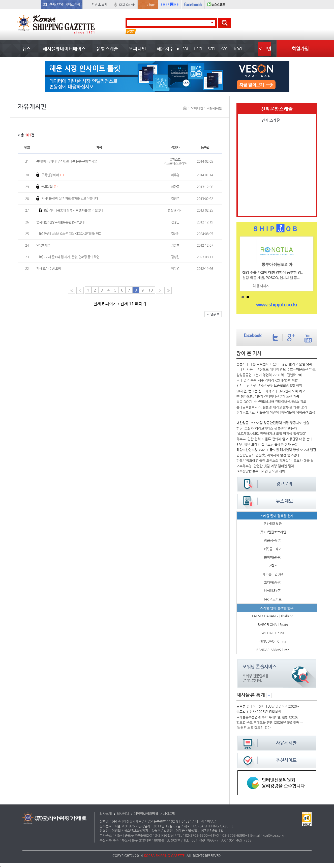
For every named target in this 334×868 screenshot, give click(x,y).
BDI (185, 49)
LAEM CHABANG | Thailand (273, 616)
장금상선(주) (273, 541)
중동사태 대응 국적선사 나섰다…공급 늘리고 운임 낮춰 (274, 364)
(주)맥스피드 (273, 599)
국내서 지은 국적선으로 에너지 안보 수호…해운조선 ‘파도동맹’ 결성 (278, 369)
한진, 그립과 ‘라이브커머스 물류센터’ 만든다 (267, 428)
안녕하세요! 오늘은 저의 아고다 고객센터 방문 (70, 234)
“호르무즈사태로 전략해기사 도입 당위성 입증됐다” (271, 434)
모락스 (273, 566)
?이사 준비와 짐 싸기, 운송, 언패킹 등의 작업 (69, 257)
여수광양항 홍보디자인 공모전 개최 (261, 471)
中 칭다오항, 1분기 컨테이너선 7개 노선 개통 (268, 396)
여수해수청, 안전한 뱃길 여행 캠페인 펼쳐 (265, 466)
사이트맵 (169, 814)
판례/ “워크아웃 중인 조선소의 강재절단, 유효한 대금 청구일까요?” (278, 461)
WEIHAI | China (273, 633)
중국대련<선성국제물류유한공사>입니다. (62, 222)
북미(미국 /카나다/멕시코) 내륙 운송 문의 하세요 (67, 161)
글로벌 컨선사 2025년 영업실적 (259, 712)
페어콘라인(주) (273, 574)
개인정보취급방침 (146, 814)
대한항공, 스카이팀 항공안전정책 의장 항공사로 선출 (273, 423)
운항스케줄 (107, 49)
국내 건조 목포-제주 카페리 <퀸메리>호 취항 (267, 380)
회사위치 (123, 814)
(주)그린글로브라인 (273, 532)
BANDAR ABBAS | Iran (273, 650)
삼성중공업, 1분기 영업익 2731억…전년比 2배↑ (270, 375)
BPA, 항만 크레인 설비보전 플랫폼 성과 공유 (267, 444)
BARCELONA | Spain (273, 625)
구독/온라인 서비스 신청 (65, 5)
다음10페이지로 (168, 290)
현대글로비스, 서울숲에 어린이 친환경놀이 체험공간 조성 (276, 412)
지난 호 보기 (99, 5)
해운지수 (165, 49)
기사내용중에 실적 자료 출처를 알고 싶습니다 (67, 198)
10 (150, 290)
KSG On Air (127, 5)
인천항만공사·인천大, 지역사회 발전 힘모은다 (268, 455)
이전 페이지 (80, 290)
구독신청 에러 (50, 175)
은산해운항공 (273, 524)
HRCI (198, 49)
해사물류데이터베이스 (64, 49)
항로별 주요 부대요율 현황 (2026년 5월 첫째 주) (270, 722)
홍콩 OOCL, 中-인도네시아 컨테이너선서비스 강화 (271, 402)
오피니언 (137, 49)
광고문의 (47, 186)
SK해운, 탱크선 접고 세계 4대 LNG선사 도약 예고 (271, 391)
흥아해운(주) (273, 557)
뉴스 (26, 49)
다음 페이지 (160, 290)
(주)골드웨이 (273, 549)
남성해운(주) (273, 591)
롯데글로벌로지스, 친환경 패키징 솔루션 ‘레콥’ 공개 (272, 407)
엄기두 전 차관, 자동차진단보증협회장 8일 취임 (269, 385)
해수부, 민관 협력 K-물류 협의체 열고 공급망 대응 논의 (274, 439)
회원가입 (300, 49)
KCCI (224, 49)
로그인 (265, 49)
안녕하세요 (43, 245)
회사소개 (106, 814)
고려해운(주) (273, 582)
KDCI (238, 49)
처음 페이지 (72, 290)
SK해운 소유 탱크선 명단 (253, 728)
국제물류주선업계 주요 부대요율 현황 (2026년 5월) (270, 717)
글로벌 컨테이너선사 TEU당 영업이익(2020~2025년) (270, 706)
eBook (151, 5)
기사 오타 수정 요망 (49, 268)
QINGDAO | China (273, 641)
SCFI (211, 49)
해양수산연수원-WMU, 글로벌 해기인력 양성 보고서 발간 (276, 450)
